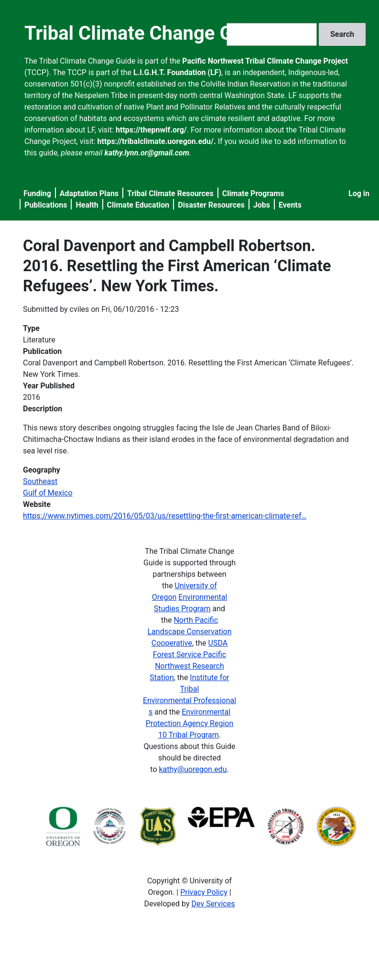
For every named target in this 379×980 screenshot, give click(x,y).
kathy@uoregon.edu (193, 769)
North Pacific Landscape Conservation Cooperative (189, 632)
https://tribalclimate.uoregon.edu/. (157, 141)
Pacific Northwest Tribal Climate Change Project (265, 61)
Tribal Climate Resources (170, 193)
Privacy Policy (204, 892)
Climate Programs (253, 193)
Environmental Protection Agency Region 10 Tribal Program (189, 723)
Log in (359, 193)
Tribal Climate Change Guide (147, 33)
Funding (37, 193)
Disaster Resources (211, 205)
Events (290, 205)
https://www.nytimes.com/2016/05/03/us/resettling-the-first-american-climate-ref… (165, 516)
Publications (46, 205)
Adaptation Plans (89, 193)
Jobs (262, 205)
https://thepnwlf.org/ (151, 130)
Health (87, 205)
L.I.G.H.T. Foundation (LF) (177, 72)
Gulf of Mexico (48, 493)
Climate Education (138, 205)
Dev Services (213, 904)
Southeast (40, 481)
